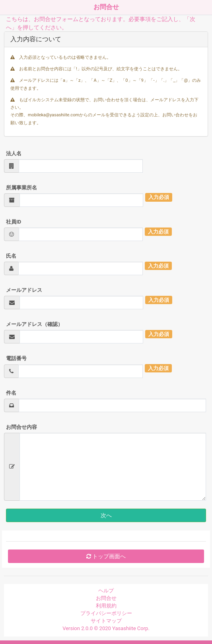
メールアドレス (24, 290)
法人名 (14, 153)
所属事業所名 (21, 188)
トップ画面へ (106, 556)
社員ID (14, 222)
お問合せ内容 (21, 427)
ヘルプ (106, 591)
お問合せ (106, 598)
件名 (11, 393)
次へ (106, 515)
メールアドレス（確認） (34, 324)
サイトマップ (106, 621)
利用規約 (106, 606)
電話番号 (16, 358)
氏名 (11, 256)
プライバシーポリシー (106, 613)
